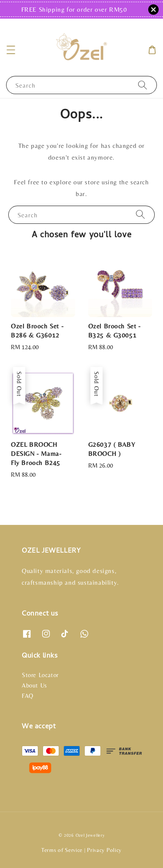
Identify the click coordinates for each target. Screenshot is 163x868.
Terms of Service (62, 850)
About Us (34, 685)
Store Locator (40, 675)
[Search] (143, 85)
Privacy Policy (104, 850)
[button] (11, 50)
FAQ (28, 696)
